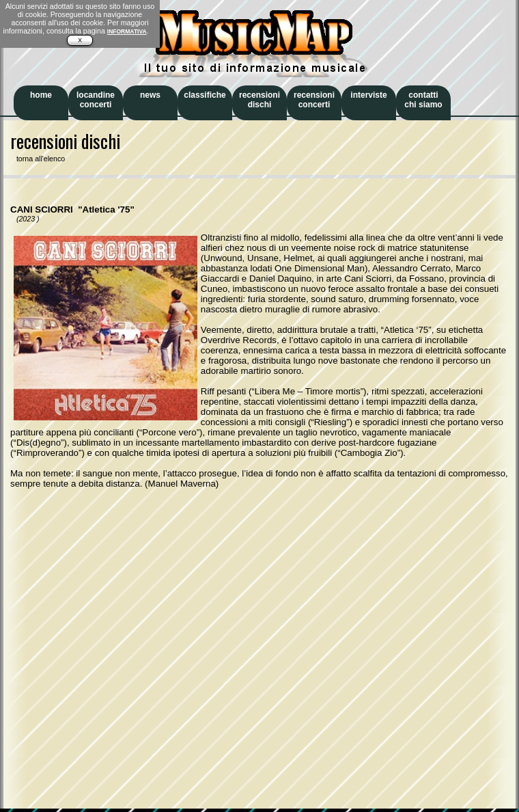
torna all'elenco (38, 159)
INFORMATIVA (127, 31)
